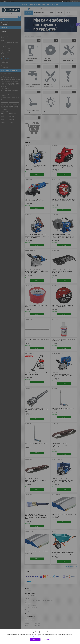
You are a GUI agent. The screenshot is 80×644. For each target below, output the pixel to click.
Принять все (35, 640)
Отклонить (47, 640)
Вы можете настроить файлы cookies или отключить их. (39, 636)
